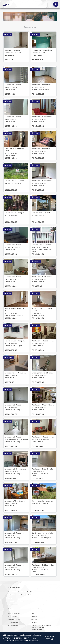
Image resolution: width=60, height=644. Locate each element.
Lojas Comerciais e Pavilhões (26, 595)
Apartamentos (12, 595)
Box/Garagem (21, 601)
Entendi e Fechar (49, 638)
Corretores (34, 616)
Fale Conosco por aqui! (14, 619)
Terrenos (10, 598)
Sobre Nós (34, 619)
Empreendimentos (13, 604)
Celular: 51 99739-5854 (14, 613)
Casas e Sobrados (13, 592)
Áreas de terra (22, 598)
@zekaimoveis (13, 622)
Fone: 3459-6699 (12, 616)
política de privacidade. (29, 641)
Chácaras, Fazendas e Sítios (26, 592)
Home (33, 613)
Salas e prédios (12, 601)
